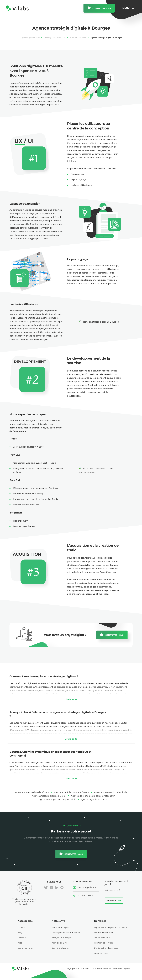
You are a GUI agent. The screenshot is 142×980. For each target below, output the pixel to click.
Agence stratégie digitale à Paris (111, 792)
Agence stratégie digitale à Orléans (71, 792)
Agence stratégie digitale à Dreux (49, 796)
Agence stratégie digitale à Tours (32, 792)
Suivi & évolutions (60, 948)
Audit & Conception (61, 927)
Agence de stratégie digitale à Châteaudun (93, 796)
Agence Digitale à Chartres (94, 800)
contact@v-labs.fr (87, 887)
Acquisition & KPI (60, 943)
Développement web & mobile (66, 933)
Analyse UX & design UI (63, 938)
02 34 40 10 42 (85, 895)
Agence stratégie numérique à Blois (57, 800)
